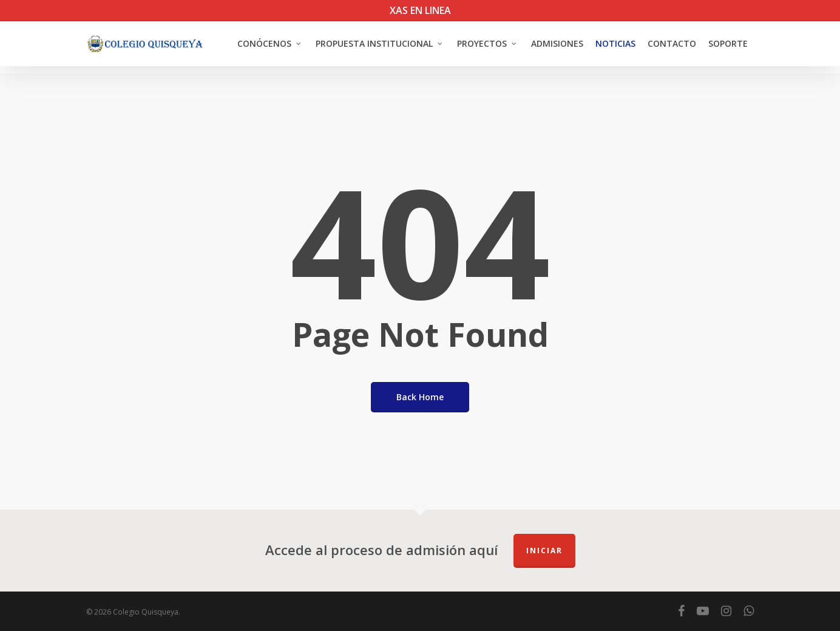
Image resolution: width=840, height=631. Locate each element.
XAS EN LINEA (420, 10)
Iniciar (544, 551)
